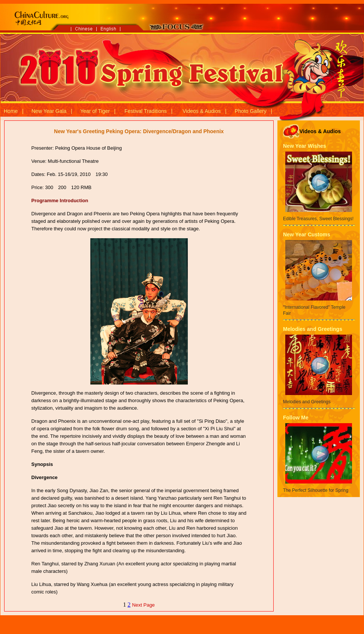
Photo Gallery (251, 111)
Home (11, 111)
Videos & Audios (202, 111)
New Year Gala (49, 111)
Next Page (143, 605)
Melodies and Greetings (313, 329)
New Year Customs (307, 234)
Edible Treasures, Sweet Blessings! (318, 219)
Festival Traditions (146, 111)
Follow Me (296, 418)
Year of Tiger (95, 111)
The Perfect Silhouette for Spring (316, 490)
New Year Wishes (305, 146)
